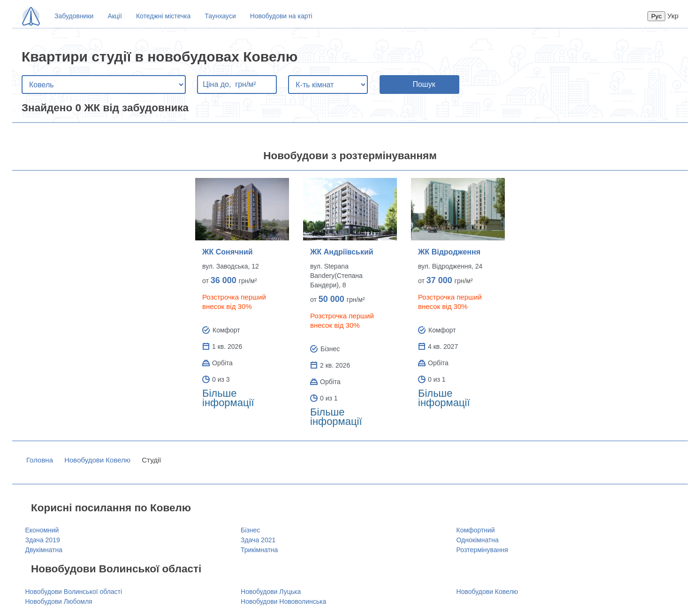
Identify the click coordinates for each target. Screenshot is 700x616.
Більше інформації (228, 398)
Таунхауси (220, 16)
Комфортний (476, 530)
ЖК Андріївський (342, 252)
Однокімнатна (478, 540)
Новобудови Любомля (59, 601)
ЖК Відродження (449, 252)
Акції (114, 16)
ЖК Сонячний (228, 252)
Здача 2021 (258, 540)
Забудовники (74, 16)
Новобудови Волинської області (74, 592)
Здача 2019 (43, 540)
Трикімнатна (259, 550)
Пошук (424, 84)
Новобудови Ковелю (97, 460)
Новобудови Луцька (271, 592)
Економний (42, 530)
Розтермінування (482, 550)
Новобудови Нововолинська (283, 601)
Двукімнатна (44, 550)
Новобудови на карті (281, 16)
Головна (40, 460)
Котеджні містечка (163, 16)
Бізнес (250, 530)
